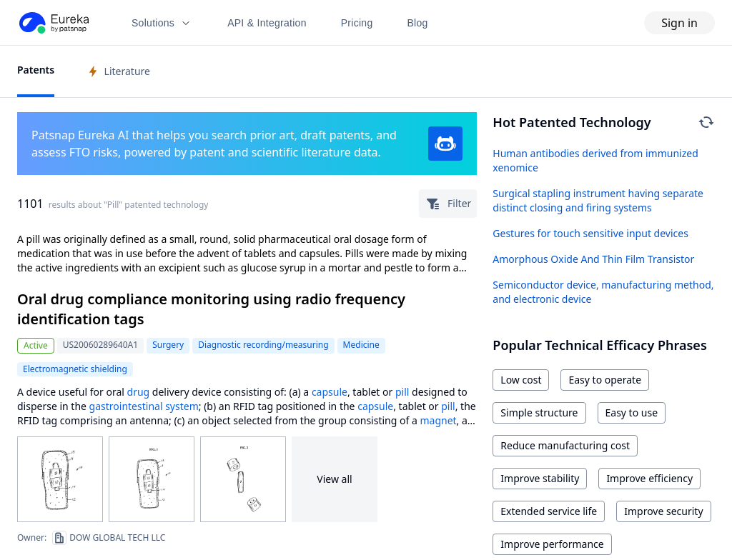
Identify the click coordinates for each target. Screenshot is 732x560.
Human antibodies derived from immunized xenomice (595, 160)
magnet (438, 420)
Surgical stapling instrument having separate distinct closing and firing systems (598, 200)
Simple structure (539, 412)
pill (402, 392)
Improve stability (540, 478)
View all (334, 479)
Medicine (361, 345)
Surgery (168, 345)
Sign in (679, 23)
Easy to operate (605, 380)
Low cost (521, 380)
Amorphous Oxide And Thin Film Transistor (593, 259)
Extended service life (549, 511)
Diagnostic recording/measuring (263, 345)
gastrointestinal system (144, 406)
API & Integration (267, 23)
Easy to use (632, 412)
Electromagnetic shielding (75, 369)
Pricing (357, 23)
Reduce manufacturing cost (565, 445)
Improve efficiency (649, 478)
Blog (418, 23)
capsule (330, 392)
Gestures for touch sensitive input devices (590, 233)
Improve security (663, 511)
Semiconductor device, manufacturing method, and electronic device (603, 292)
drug (139, 392)
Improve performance (552, 544)
